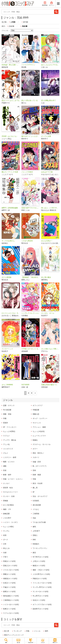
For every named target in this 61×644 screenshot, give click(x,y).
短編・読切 (37, 462)
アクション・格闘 (39, 427)
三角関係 (36, 514)
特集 (28, 631)
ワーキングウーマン (40, 548)
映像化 (35, 440)
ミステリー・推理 (10, 457)
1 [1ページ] (25, 393)
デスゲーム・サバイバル (42, 444)
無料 (46, 631)
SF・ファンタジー (10, 427)
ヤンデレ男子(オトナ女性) (42, 587)
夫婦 (5, 553)
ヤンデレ (6, 531)
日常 (5, 544)
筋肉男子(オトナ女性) (41, 609)
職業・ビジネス (9, 462)
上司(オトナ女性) (39, 561)
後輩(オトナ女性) (9, 592)
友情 (5, 535)
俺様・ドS (7, 509)
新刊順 (26, 22)
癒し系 (35, 488)
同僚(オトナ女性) (9, 561)
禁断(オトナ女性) (9, 574)
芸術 (34, 470)
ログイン (52, 4)
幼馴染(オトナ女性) (10, 579)
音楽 (5, 470)
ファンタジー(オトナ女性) (42, 583)
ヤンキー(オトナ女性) (41, 592)
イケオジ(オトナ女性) (11, 570)
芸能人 (35, 535)
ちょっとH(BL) (8, 527)
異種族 (6, 501)
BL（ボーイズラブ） (40, 466)
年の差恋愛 (7, 410)
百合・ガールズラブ (40, 496)
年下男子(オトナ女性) (41, 557)
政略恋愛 (6, 514)
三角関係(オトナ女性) (11, 600)
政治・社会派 (38, 483)
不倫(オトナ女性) (9, 587)
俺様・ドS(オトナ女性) (41, 570)
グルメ (6, 453)
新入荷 (7, 631)
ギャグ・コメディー (40, 418)
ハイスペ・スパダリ (10, 522)
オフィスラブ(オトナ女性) (42, 605)
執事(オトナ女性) (9, 609)
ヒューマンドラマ (39, 436)
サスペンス (37, 423)
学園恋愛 (36, 410)
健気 (34, 527)
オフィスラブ (38, 405)
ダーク (6, 540)
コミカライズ (8, 449)
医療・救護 (37, 475)
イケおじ (36, 509)
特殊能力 (36, 544)
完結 (34, 518)
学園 (5, 418)
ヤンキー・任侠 (9, 496)
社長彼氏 (36, 501)
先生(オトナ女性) (39, 600)
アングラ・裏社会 (10, 440)
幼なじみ (6, 548)
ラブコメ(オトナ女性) (11, 613)
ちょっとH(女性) (39, 431)
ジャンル (37, 631)
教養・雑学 (7, 475)
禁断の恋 (36, 414)
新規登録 (45, 4)
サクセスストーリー (10, 492)
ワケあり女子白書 (39, 522)
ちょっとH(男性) (9, 431)
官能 (34, 479)
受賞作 (6, 423)
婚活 (34, 553)
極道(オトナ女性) (39, 566)
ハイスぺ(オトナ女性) (11, 605)
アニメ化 (6, 444)
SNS (34, 540)
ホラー (35, 449)
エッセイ (6, 483)
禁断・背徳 (7, 414)
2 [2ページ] (29, 393)
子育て (6, 557)
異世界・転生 (8, 488)
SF (34, 492)
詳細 (11, 26)
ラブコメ (6, 436)
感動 (5, 466)
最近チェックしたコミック (14, 635)
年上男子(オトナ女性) (41, 596)
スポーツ (36, 457)
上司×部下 (36, 531)
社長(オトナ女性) (9, 583)
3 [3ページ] (32, 393)
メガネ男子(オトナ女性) (41, 574)
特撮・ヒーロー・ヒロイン (13, 479)
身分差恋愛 (37, 505)
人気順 (13, 22)
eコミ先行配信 (8, 505)
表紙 (25, 26)
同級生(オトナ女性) (40, 579)
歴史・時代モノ (38, 453)
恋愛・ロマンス (9, 405)
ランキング (18, 631)
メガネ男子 (7, 518)
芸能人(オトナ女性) (10, 566)
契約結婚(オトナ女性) (11, 596)
